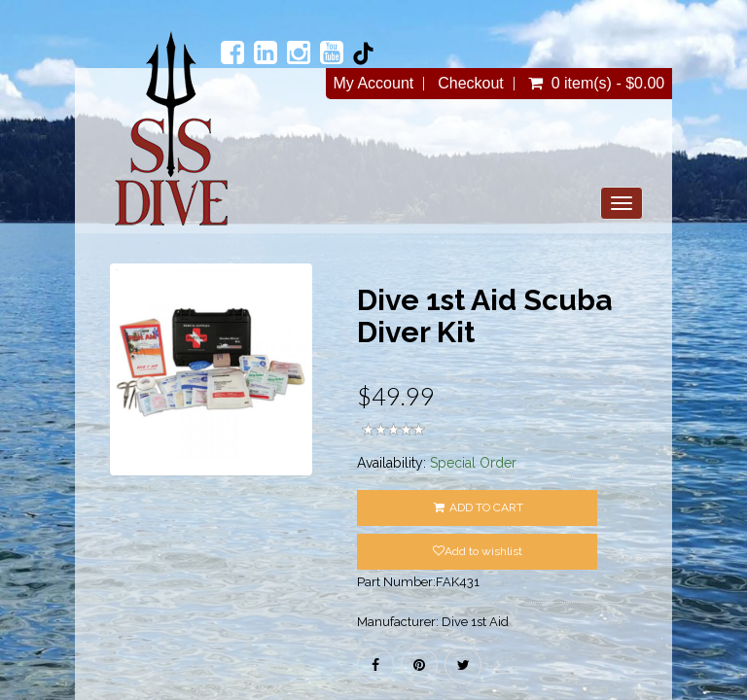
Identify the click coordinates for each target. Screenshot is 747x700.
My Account (374, 84)
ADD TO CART (477, 507)
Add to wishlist (478, 551)
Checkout (471, 84)
